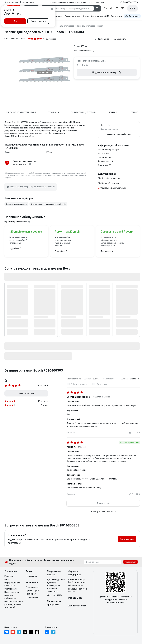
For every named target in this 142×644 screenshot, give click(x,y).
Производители (12, 592)
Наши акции (31, 576)
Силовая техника (73, 16)
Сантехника (116, 16)
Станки (86, 16)
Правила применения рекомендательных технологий (14, 604)
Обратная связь (76, 586)
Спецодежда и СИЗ (100, 16)
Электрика (58, 16)
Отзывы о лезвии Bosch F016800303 (34, 370)
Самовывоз (52, 592)
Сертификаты (11, 589)
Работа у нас (75, 598)
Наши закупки (32, 597)
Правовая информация (10, 597)
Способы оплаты (55, 595)
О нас (7, 579)
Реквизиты (9, 576)
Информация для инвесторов (12, 584)
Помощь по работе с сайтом (78, 590)
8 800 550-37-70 (130, 2)
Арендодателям (77, 606)
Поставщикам (32, 587)
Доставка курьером (56, 579)
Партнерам (31, 594)
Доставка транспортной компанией (53, 586)
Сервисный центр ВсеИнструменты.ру (77, 581)
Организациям (33, 591)
